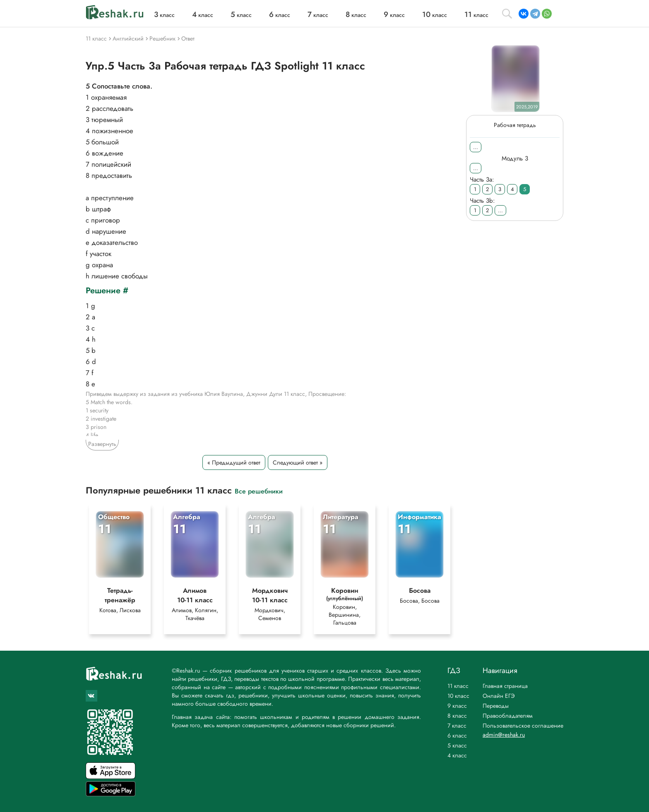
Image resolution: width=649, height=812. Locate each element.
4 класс (457, 755)
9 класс (457, 706)
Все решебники (259, 491)
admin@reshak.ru (504, 735)
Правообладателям (508, 716)
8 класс (457, 716)
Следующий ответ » (298, 462)
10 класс (458, 696)
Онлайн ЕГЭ (499, 696)
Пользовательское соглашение (523, 726)
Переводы (496, 706)
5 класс (457, 745)
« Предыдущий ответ (234, 462)
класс (164, 15)
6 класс (457, 735)
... (476, 147)
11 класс (458, 686)
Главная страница (505, 686)
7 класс (457, 726)
